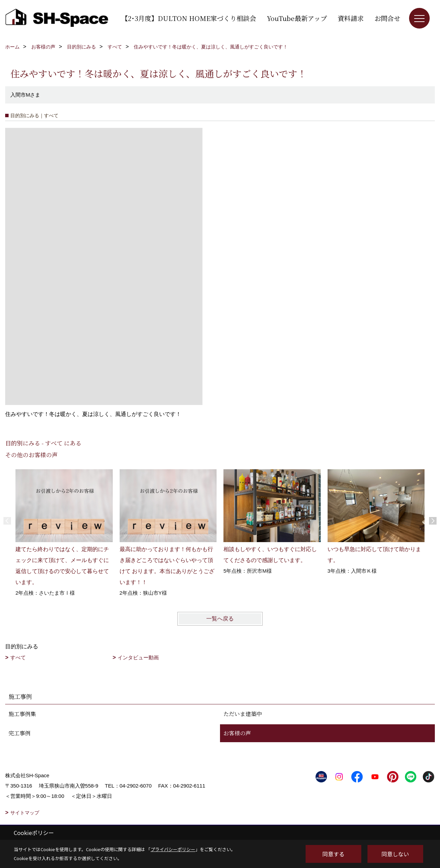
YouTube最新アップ (297, 18)
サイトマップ (25, 813)
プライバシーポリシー (173, 849)
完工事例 (20, 733)
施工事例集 (22, 714)
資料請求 (351, 18)
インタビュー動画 (138, 657)
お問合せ (387, 18)
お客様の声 (237, 733)
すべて (18, 657)
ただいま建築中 (243, 714)
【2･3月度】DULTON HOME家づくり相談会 (189, 18)
